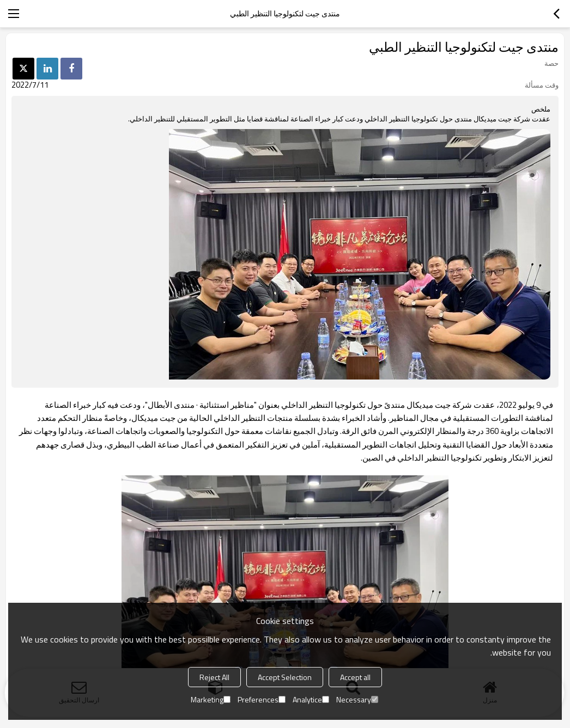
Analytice (311, 699)
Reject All (214, 677)
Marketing (211, 699)
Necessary (357, 699)
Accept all (355, 677)
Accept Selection (285, 677)
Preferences (262, 699)
